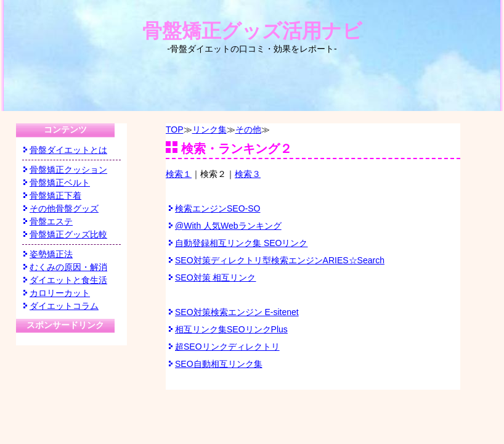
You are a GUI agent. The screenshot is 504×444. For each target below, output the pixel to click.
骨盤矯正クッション (68, 170)
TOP (175, 129)
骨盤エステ (51, 221)
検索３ (248, 174)
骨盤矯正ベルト (60, 183)
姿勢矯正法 (51, 254)
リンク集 (209, 129)
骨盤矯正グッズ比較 (68, 234)
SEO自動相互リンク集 (219, 364)
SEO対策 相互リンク (215, 277)
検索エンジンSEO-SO (217, 208)
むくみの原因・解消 (68, 267)
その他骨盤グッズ (64, 208)
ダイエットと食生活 (68, 280)
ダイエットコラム (64, 306)
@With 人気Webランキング (228, 226)
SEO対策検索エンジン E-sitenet (237, 312)
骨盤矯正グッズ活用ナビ (252, 37)
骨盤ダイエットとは (68, 150)
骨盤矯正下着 (55, 195)
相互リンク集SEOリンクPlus (231, 329)
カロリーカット (60, 293)
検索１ (179, 174)
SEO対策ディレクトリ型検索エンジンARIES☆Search (280, 260)
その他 (248, 129)
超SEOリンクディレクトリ (227, 347)
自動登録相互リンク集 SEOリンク (241, 243)
